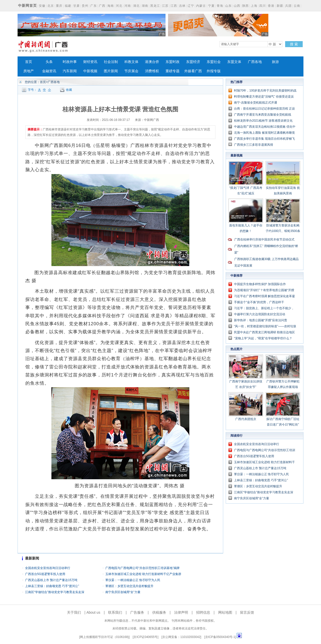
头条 (49, 62)
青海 (220, 6)
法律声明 (181, 612)
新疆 (280, 6)
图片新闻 (111, 71)
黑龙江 (155, 6)
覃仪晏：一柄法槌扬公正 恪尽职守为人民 (133, 580)
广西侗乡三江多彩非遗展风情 (254, 145)
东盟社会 (214, 62)
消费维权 (152, 71)
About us (93, 612)
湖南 (145, 6)
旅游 (275, 62)
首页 (29, 62)
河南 (128, 6)
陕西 (246, 6)
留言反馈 (247, 612)
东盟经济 (193, 62)
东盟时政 (173, 62)
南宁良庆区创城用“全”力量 (123, 592)
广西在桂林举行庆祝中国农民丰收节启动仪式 (264, 239)
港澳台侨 (152, 62)
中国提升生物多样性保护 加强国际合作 (260, 284)
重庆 (59, 6)
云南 (297, 6)
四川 (263, 6)
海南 (111, 6)
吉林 (182, 6)
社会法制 (111, 62)
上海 (254, 6)
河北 (119, 6)
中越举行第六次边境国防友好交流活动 (260, 314)
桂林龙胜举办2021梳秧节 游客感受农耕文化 (263, 121)
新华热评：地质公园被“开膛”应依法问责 (261, 320)
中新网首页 (27, 6)
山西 (237, 6)
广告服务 (137, 612)
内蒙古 (201, 6)
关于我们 (74, 612)
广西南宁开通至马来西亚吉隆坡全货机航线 (263, 115)
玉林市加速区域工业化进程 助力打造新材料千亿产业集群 (143, 574)
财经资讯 (90, 62)
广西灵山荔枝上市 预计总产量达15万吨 (51, 580)
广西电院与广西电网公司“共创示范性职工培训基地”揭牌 (142, 568)
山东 (228, 6)
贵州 (85, 6)
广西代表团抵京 (246, 419)
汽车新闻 (70, 71)
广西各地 (255, 62)
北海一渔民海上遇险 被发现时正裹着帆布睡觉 (264, 133)
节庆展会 (131, 71)
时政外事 (70, 62)
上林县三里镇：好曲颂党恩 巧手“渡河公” (52, 586)
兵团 (288, 6)
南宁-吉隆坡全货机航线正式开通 (256, 103)
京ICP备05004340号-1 (220, 637)
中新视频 (90, 71)
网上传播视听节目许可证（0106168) (104, 637)
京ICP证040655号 (145, 637)
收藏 (69, 90)
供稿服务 (159, 612)
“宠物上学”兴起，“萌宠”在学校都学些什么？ (263, 338)
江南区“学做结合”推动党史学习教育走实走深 (55, 592)
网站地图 (225, 612)
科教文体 (131, 62)
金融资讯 (49, 71)
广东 (94, 6)
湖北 (136, 6)
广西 (102, 6)
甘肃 (76, 6)
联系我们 (115, 612)
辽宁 (191, 6)
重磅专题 (173, 71)
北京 (51, 6)
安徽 (42, 6)
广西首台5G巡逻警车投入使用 (45, 574)
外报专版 (214, 71)
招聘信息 (203, 612)
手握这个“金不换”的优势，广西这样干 (259, 302)
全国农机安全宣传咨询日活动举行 (48, 568)
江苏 (165, 6)
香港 (271, 6)
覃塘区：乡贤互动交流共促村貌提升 (129, 586)
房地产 (29, 71)
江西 (174, 6)
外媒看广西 (193, 71)
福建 (68, 6)
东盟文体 (234, 62)
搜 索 (294, 44)
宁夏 (211, 6)
